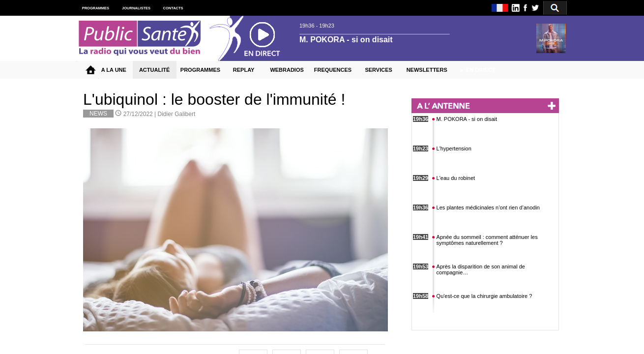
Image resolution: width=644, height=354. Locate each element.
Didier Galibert (177, 114)
